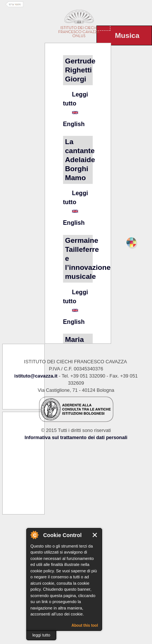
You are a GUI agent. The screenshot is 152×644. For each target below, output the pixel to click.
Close (95, 535)
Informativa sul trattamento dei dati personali (76, 437)
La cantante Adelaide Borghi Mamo (80, 160)
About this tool (85, 625)
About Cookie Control (34, 535)
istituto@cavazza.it (36, 376)
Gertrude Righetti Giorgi (80, 70)
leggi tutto (41, 635)
